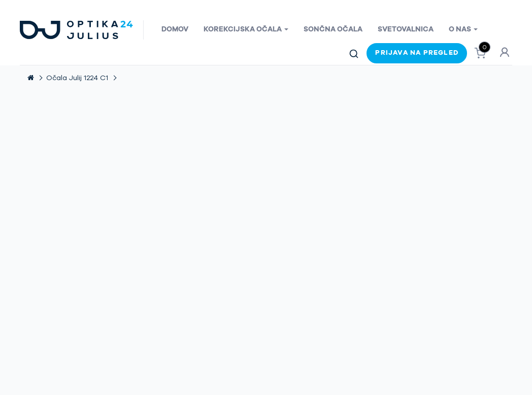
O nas (463, 29)
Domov (175, 29)
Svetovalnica (406, 29)
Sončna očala (333, 29)
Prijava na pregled (417, 53)
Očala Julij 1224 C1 (77, 78)
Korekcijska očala (246, 29)
